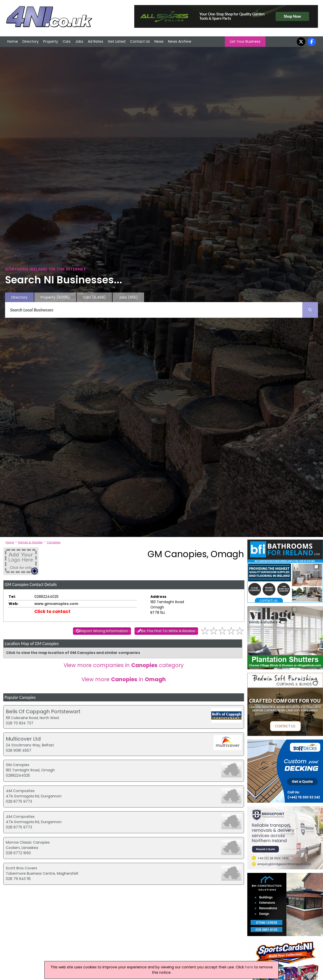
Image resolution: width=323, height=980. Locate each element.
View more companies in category (124, 665)
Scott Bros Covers (21, 868)
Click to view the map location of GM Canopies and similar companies (73, 653)
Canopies (54, 542)
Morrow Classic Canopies (28, 842)
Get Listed (117, 41)
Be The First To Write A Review (168, 631)
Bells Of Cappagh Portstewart (43, 712)
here (249, 967)
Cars (67, 41)
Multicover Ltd (23, 739)
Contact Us (140, 41)
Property (51, 41)
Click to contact (52, 611)
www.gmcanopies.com (56, 604)
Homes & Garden (30, 542)
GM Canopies (18, 765)
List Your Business (245, 41)
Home (13, 41)
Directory (31, 41)
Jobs (79, 41)
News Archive (180, 41)
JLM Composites (20, 791)
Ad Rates (96, 41)
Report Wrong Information (104, 631)
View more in (124, 679)
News (159, 41)
